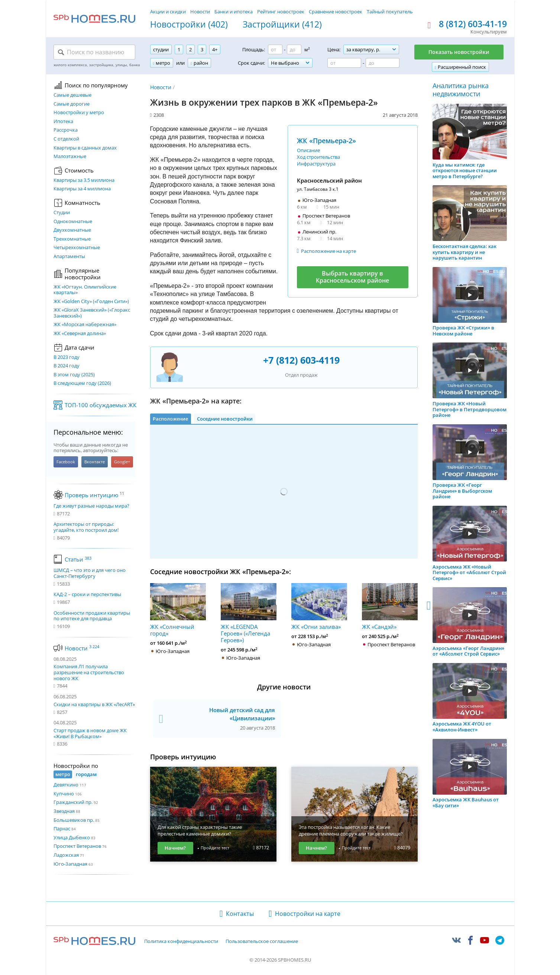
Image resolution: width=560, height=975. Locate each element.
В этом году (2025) (74, 375)
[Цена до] (383, 63)
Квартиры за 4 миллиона (82, 189)
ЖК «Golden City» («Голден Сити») (91, 302)
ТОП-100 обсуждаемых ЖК (101, 405)
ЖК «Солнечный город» (178, 610)
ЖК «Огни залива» (319, 606)
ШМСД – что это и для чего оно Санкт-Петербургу (90, 573)
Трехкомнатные (72, 239)
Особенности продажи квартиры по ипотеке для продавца (92, 616)
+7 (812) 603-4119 (301, 360)
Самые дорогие (72, 104)
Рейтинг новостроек (281, 12)
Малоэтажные (70, 157)
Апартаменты (69, 257)
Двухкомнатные (72, 230)
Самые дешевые (72, 95)
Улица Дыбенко (72, 837)
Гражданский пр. (73, 802)
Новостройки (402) (189, 25)
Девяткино (66, 785)
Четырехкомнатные (77, 248)
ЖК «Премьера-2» (326, 141)
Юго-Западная (70, 864)
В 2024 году (67, 366)
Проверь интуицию (94, 495)
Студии (62, 213)
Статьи (78, 559)
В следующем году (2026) (82, 383)
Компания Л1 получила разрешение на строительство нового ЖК (89, 672)
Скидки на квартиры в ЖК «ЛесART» (94, 704)
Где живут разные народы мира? (91, 506)
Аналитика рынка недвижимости (461, 90)
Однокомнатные (73, 222)
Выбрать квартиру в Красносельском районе (352, 277)
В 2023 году (67, 357)
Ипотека (63, 122)
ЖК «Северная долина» (80, 334)
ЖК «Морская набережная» (85, 325)
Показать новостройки (459, 52)
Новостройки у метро (79, 113)
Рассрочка (66, 130)
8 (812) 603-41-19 (473, 24)
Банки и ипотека (234, 12)
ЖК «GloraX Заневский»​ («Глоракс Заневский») (92, 313)
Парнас (62, 828)
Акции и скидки (168, 12)
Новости (200, 12)
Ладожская (66, 855)
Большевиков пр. (74, 820)
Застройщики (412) (282, 25)
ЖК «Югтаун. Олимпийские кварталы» (85, 290)
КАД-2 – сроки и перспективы (87, 595)
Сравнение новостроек (336, 12)
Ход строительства (318, 157)
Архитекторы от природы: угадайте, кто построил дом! (86, 527)
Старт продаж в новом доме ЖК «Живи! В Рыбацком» (90, 733)
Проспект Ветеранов (77, 846)
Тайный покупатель (390, 12)
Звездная (64, 811)
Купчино (64, 794)
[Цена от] (344, 63)
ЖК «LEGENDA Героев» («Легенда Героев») (249, 613)
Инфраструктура (316, 164)
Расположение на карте (328, 251)
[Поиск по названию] (94, 52)
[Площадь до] (294, 49)
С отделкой (66, 139)
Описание (308, 150)
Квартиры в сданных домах (85, 148)
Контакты (240, 914)
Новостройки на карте (308, 914)
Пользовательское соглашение (262, 942)
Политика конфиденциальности (181, 942)
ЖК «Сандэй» (390, 606)
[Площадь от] (275, 49)
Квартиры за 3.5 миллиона (84, 180)
